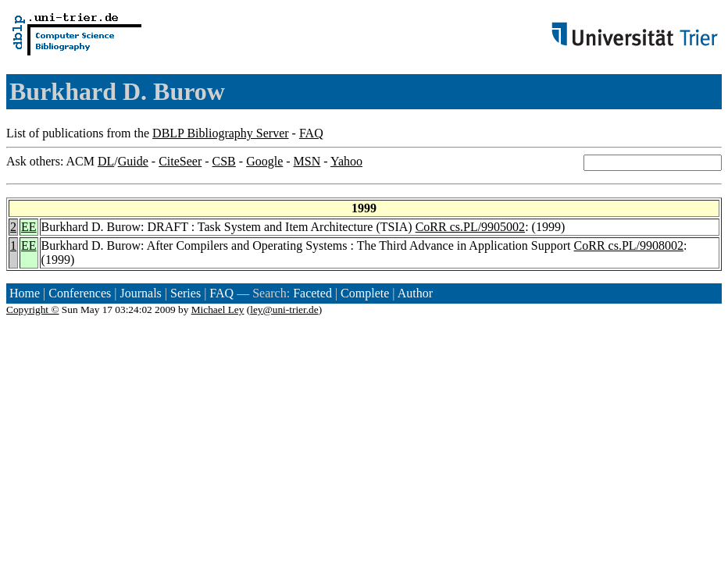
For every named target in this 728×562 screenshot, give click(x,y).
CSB (224, 161)
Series (186, 293)
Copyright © (33, 309)
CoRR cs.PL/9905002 (470, 227)
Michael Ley (218, 309)
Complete (365, 293)
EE (29, 227)
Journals (140, 293)
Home (25, 293)
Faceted (312, 293)
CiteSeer (180, 161)
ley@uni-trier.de (284, 309)
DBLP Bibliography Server (221, 133)
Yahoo (346, 161)
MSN (307, 161)
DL (106, 161)
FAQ (311, 133)
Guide (133, 161)
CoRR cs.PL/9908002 (629, 245)
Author (415, 293)
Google (264, 161)
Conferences (80, 293)
